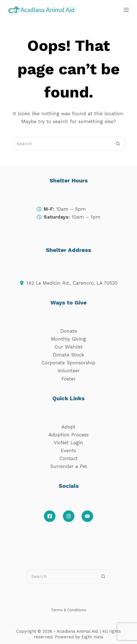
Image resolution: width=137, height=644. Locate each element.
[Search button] (118, 144)
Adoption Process (68, 435)
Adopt (68, 427)
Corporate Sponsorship (68, 363)
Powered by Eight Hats (79, 637)
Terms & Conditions (69, 610)
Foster (68, 379)
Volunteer (69, 371)
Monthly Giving (68, 339)
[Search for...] (61, 144)
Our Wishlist (69, 347)
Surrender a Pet (69, 466)
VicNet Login (68, 443)
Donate (69, 331)
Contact (69, 458)
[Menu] (126, 10)
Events (68, 451)
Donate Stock (68, 355)
